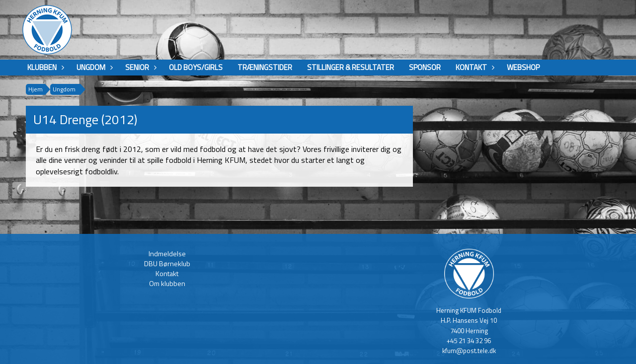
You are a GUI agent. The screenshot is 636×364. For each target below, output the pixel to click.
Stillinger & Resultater (351, 67)
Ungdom (93, 67)
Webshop (523, 67)
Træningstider (265, 67)
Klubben (44, 67)
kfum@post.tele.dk (469, 351)
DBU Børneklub (167, 263)
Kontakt (474, 67)
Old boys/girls (196, 67)
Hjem (36, 89)
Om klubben (167, 283)
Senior (140, 67)
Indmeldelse (167, 254)
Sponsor (425, 67)
